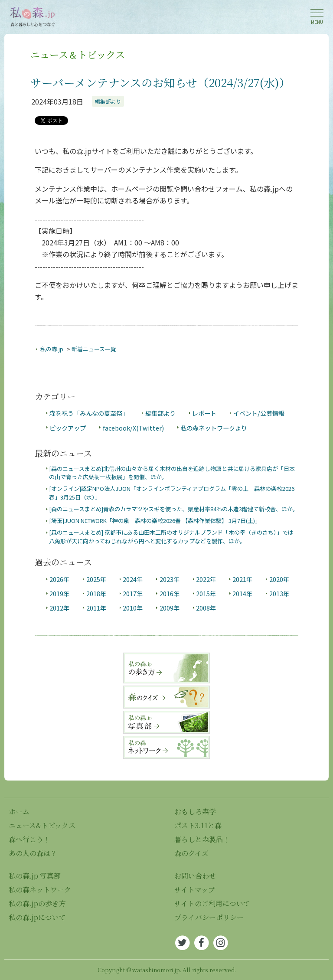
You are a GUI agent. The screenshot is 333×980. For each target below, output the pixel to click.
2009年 (170, 608)
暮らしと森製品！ (202, 839)
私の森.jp (52, 349)
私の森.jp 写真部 (35, 876)
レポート (204, 413)
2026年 (59, 579)
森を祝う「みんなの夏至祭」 (89, 413)
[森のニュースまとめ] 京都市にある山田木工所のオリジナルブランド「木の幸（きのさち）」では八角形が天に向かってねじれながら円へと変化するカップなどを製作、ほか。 (171, 536)
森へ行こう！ (29, 839)
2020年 (279, 579)
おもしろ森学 (195, 812)
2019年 (59, 593)
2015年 (206, 593)
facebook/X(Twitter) (133, 428)
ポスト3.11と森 (198, 825)
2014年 (242, 593)
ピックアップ (68, 428)
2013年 (279, 593)
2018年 (96, 593)
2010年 (133, 608)
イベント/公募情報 (259, 413)
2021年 (242, 579)
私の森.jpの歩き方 (37, 903)
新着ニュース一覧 (94, 349)
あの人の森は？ (33, 853)
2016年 (170, 593)
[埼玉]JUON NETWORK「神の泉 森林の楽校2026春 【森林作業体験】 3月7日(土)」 (155, 521)
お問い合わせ (195, 876)
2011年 (96, 608)
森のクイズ (191, 853)
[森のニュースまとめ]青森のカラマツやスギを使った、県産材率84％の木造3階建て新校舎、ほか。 (174, 509)
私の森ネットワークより (214, 428)
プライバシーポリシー (209, 917)
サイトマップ (195, 890)
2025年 (96, 579)
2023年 (170, 579)
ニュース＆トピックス (78, 54)
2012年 (59, 608)
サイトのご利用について (212, 903)
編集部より (108, 101)
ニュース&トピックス (42, 825)
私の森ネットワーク (40, 890)
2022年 (206, 579)
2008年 (206, 608)
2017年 (133, 593)
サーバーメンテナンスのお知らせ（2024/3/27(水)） (160, 82)
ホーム (19, 812)
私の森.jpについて (37, 917)
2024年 (133, 579)
